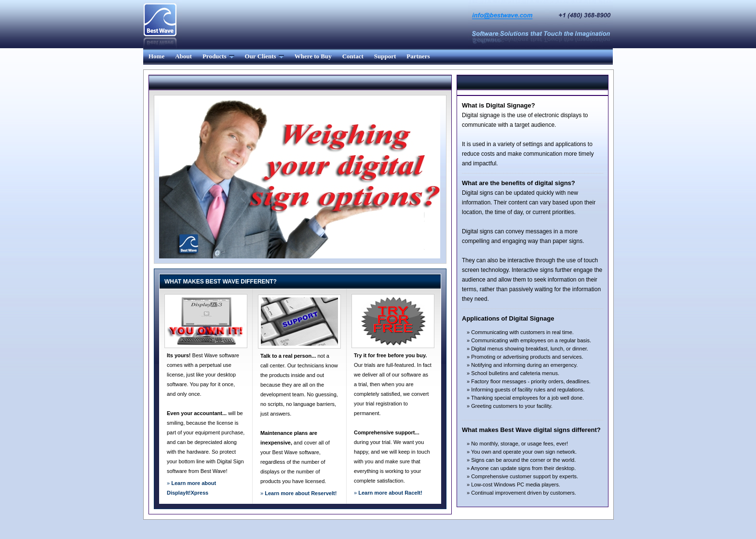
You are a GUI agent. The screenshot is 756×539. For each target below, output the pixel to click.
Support (385, 56)
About (183, 56)
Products (218, 56)
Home (156, 56)
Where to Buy (313, 56)
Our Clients (264, 56)
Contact (353, 56)
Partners (418, 56)
